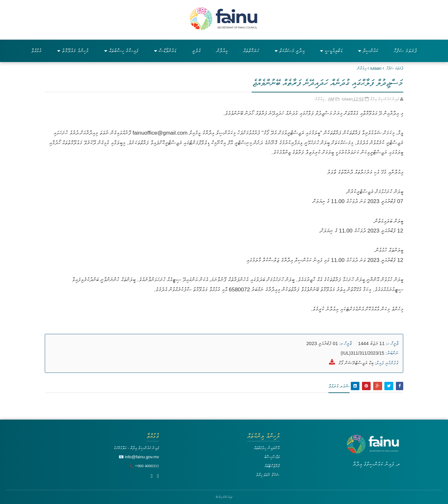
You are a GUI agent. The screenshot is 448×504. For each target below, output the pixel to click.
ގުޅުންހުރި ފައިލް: (387, 363)
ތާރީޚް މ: (346, 343)
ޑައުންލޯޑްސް (165, 51)
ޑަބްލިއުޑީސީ (331, 51)
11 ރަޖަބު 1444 (371, 343)
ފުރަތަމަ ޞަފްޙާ (395, 68)
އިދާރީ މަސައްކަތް (290, 51)
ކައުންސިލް (368, 51)
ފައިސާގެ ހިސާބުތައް (121, 51)
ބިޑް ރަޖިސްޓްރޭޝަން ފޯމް (356, 363)
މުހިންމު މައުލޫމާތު (73, 51)
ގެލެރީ (196, 51)
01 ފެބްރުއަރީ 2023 (322, 343)
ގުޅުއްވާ (36, 51)
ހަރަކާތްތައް (251, 51)
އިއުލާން (222, 51)
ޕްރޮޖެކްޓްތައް (272, 466)
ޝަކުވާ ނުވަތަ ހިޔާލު (268, 475)
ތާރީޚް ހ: (392, 343)
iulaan (376, 68)
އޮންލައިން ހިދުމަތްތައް (267, 448)
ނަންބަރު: (392, 353)
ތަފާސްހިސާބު (272, 457)
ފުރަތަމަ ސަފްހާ (405, 51)
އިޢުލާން (362, 68)
